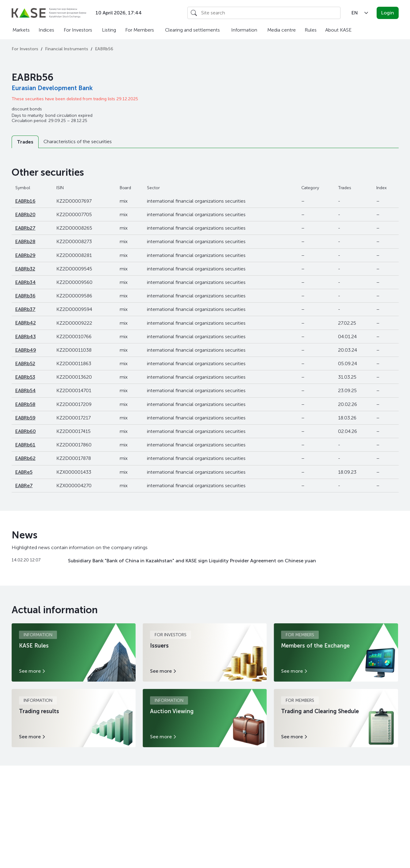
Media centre (282, 30)
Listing (109, 30)
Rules (311, 30)
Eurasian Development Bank (52, 88)
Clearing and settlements (192, 30)
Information (244, 30)
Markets (21, 30)
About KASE (338, 30)
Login (388, 13)
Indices (46, 30)
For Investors (78, 30)
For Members (140, 30)
